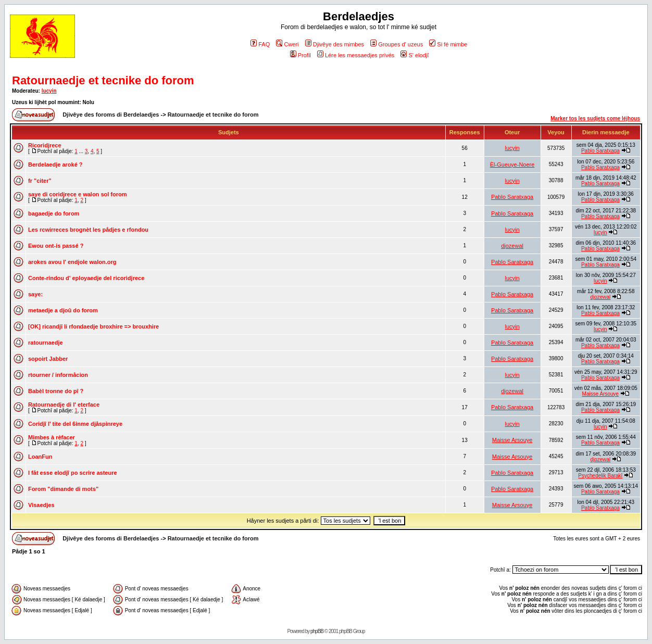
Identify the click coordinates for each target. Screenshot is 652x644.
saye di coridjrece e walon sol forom (78, 194)
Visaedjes (41, 505)
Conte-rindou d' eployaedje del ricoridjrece (86, 278)
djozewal (512, 246)
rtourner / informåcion (58, 375)
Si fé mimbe (448, 44)
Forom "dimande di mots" (63, 489)
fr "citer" (40, 181)
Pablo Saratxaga (600, 151)
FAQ (260, 44)
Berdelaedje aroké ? (55, 165)
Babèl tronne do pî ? (56, 391)
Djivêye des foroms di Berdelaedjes (111, 115)
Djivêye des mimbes (335, 44)
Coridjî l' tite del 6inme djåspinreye (75, 424)
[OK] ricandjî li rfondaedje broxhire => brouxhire (93, 326)
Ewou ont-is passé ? (56, 246)
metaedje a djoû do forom (63, 310)
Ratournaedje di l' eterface (64, 405)
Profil (300, 55)
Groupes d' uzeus (397, 44)
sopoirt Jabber (48, 359)
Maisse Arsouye (601, 394)
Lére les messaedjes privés (356, 55)
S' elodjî (415, 55)
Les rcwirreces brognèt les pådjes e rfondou (88, 230)
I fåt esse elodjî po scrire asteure (73, 473)
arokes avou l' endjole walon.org (72, 262)
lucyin (49, 91)
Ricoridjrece (45, 145)
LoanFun (40, 457)
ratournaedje (46, 343)
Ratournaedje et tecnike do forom (103, 80)
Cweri (287, 44)
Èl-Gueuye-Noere (512, 165)
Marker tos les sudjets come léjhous (595, 118)
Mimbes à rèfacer (52, 437)
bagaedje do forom (54, 213)
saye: (35, 294)
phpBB (317, 631)
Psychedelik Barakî (600, 476)
